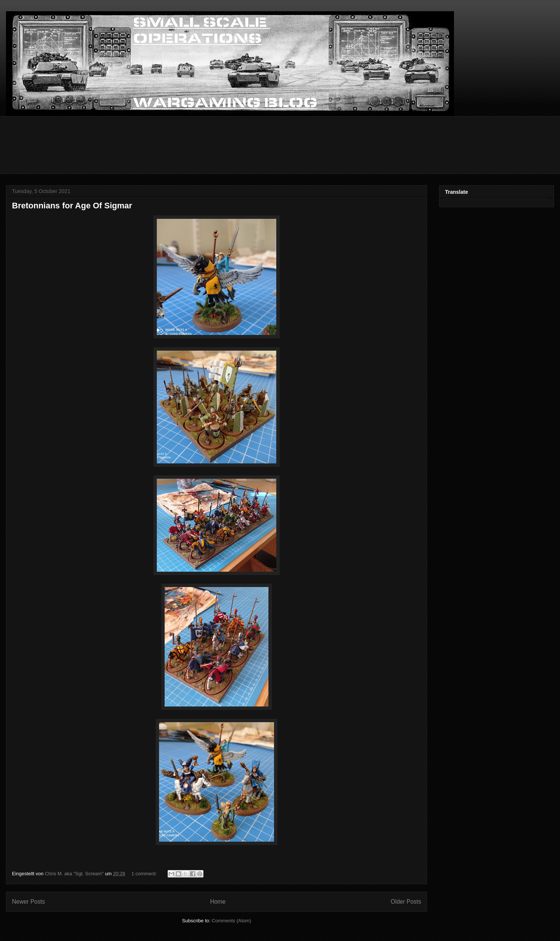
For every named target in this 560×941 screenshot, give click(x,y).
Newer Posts (28, 902)
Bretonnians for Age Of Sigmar (72, 206)
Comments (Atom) (231, 921)
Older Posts (406, 902)
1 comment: (145, 874)
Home (218, 902)
